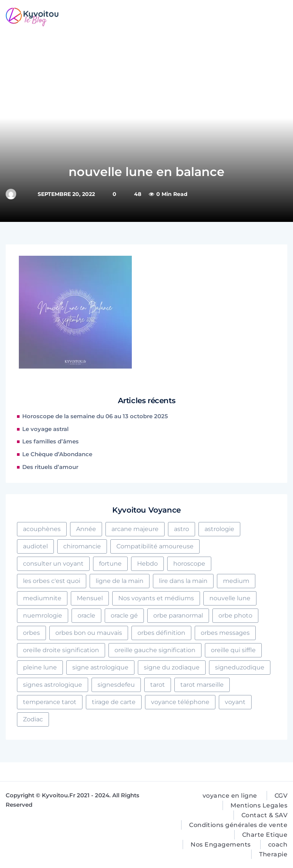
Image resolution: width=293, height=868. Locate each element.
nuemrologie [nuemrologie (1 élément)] (43, 615)
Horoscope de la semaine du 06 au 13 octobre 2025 (95, 416)
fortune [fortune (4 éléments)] (110, 564)
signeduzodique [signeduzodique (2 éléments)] (240, 667)
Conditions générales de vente (238, 825)
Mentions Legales (259, 805)
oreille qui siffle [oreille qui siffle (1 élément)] (233, 650)
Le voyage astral (45, 429)
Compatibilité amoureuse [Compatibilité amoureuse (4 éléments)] (155, 546)
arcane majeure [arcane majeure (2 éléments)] (135, 529)
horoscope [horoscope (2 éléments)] (189, 564)
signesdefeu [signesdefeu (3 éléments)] (116, 685)
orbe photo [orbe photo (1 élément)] (235, 615)
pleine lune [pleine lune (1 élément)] (40, 667)
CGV (281, 796)
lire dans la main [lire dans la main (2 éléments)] (183, 581)
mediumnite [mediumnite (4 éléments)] (42, 598)
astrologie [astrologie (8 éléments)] (219, 529)
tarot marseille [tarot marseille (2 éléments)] (202, 685)
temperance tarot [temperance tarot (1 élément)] (50, 702)
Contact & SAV (264, 815)
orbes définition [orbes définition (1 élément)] (161, 633)
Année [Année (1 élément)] (86, 529)
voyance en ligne (230, 796)
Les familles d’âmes (50, 442)
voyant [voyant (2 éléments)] (235, 702)
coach (278, 844)
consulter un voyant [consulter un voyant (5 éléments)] (53, 564)
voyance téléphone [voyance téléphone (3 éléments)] (180, 702)
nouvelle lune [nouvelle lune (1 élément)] (230, 598)
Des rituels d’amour (50, 467)
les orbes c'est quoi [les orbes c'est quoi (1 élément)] (52, 581)
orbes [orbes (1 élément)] (31, 633)
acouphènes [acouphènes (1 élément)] (42, 529)
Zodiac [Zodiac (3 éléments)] (33, 719)
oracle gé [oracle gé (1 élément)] (124, 615)
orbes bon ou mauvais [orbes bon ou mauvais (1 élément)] (89, 633)
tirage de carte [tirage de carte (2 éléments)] (114, 702)
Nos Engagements (221, 844)
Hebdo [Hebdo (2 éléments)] (147, 564)
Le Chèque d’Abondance (57, 454)
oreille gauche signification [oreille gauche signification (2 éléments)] (155, 650)
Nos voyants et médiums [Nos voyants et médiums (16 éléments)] (156, 598)
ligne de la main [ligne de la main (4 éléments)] (120, 581)
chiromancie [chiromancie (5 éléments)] (82, 546)
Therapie (273, 854)
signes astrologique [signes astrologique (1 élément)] (53, 685)
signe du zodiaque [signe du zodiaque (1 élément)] (172, 667)
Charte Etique (265, 835)
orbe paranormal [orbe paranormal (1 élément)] (178, 615)
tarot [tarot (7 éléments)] (158, 685)
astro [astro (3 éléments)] (182, 529)
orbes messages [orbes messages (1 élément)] (225, 633)
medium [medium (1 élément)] (236, 581)
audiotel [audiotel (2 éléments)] (35, 546)
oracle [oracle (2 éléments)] (86, 615)
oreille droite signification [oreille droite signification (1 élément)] (61, 650)
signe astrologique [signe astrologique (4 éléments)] (100, 667)
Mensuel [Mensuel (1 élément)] (90, 598)
